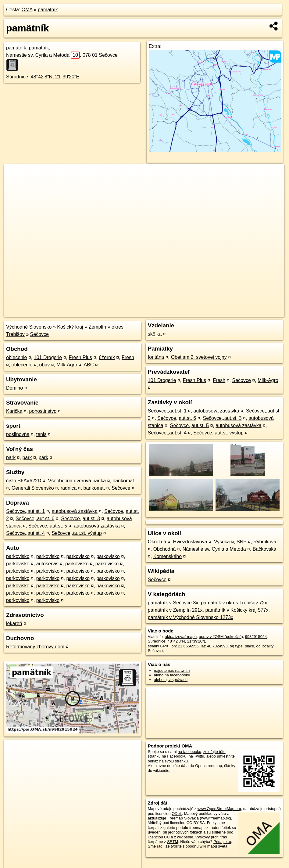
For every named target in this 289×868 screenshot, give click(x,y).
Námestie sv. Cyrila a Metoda (43, 55)
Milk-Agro (67, 365)
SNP (242, 542)
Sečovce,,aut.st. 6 (35, 519)
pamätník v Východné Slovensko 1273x (191, 617)
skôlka (155, 334)
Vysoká (222, 542)
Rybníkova (265, 542)
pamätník (48, 10)
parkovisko (18, 556)
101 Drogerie (48, 357)
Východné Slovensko (29, 327)
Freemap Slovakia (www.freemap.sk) (199, 818)
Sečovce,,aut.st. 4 (25, 533)
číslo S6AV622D (24, 481)
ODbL (177, 814)
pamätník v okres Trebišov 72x (234, 603)
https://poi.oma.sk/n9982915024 (257, 312)
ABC (89, 365)
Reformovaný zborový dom (35, 647)
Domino (14, 388)
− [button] (14, 184)
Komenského (168, 556)
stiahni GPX (158, 646)
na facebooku (189, 752)
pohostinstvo (43, 411)
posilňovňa (18, 434)
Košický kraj (70, 327)
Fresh (128, 357)
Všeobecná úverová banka (77, 481)
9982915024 (256, 637)
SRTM (173, 842)
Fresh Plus (80, 357)
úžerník (107, 357)
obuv (45, 365)
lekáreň (14, 623)
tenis (41, 434)
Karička (14, 411)
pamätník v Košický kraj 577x (237, 610)
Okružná (157, 542)
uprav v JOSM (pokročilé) (221, 637)
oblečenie (17, 357)
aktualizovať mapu (181, 637)
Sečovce (39, 334)
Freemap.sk (211, 312)
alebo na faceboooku (172, 675)
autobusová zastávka (74, 511)
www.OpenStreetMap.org (219, 809)
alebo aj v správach (171, 680)
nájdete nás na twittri (172, 670)
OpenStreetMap (179, 312)
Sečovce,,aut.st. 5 (48, 526)
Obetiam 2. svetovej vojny (199, 357)
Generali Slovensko (33, 488)
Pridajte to (222, 842)
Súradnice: (18, 77)
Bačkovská (264, 549)
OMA (27, 10)
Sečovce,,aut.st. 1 (25, 511)
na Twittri (196, 756)
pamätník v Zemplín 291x (175, 610)
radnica (69, 488)
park (11, 457)
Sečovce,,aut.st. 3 (81, 519)
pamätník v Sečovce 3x (173, 603)
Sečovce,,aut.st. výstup (77, 533)
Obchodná (165, 549)
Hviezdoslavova (190, 542)
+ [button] (14, 175)
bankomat (123, 481)
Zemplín (97, 327)
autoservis (47, 564)
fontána (156, 357)
